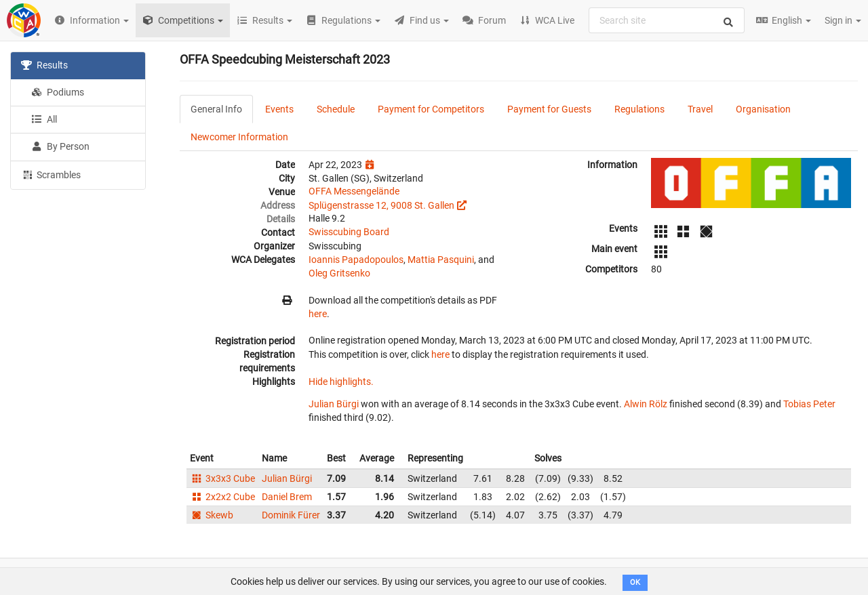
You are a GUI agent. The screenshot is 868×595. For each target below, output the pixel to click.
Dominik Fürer (291, 515)
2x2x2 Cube (222, 497)
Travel (700, 109)
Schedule (336, 109)
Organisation (763, 109)
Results (44, 65)
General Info (216, 109)
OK (635, 582)
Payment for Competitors (431, 109)
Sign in (843, 20)
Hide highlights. (341, 382)
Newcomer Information (239, 137)
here (318, 314)
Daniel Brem (287, 497)
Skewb (212, 515)
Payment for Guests (549, 109)
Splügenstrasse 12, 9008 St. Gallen (381, 205)
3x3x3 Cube (222, 478)
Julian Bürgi (334, 404)
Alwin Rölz (646, 404)
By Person (60, 146)
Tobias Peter (809, 404)
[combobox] (667, 20)
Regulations (639, 109)
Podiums (58, 92)
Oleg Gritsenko (339, 273)
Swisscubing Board (349, 232)
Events (279, 109)
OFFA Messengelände (354, 191)
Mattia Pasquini (441, 260)
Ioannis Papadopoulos (356, 260)
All (44, 119)
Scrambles (51, 174)
